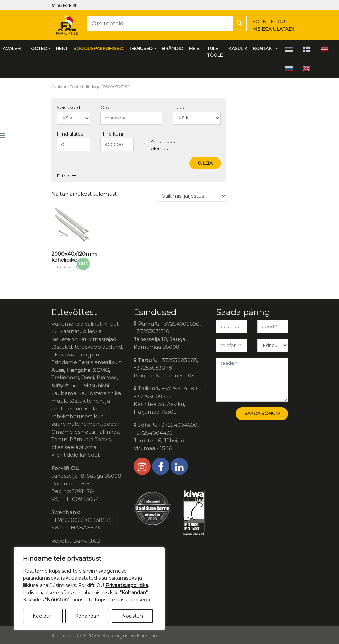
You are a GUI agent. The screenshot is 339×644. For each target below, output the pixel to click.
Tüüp (179, 107)
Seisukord (68, 107)
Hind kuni (112, 134)
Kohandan (87, 616)
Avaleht (59, 87)
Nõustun (132, 616)
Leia (205, 163)
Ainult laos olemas (163, 145)
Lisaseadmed (64, 267)
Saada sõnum (262, 413)
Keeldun (43, 616)
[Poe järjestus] (192, 196)
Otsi (105, 107)
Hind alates (70, 134)
